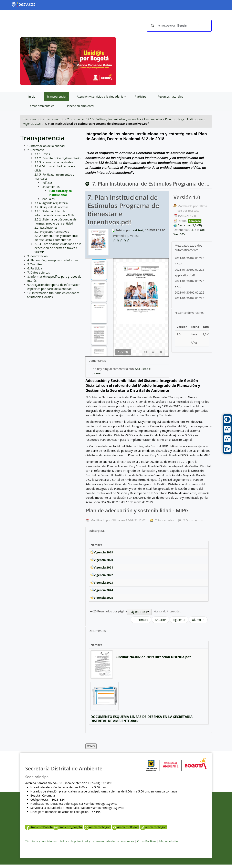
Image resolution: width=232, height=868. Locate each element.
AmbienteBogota (39, 827)
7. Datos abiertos (39, 272)
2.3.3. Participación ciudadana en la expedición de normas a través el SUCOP (58, 248)
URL (191, 230)
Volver (91, 746)
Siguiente (179, 620)
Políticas (47, 183)
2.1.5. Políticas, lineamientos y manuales (114, 119)
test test (137, 230)
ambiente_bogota (68, 827)
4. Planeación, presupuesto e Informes (53, 260)
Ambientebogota (98, 827)
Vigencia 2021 (32, 124)
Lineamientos (153, 119)
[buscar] (179, 26)
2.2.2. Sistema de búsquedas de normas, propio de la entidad (55, 221)
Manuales (48, 199)
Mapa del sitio (168, 841)
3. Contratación (38, 256)
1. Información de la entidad (46, 146)
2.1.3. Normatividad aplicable (54, 162)
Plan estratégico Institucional (184, 119)
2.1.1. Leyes (42, 154)
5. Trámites (35, 264)
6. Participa (35, 268)
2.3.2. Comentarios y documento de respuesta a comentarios (56, 238)
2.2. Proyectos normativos (52, 232)
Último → (198, 620)
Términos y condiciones (41, 841)
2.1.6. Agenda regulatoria (51, 203)
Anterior (160, 620)
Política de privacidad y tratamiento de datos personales (97, 841)
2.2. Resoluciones (46, 228)
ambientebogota (154, 827)
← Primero (141, 620)
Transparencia (33, 119)
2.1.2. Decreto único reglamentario (57, 158)
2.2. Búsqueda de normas (51, 207)
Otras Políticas (147, 841)
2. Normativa (76, 119)
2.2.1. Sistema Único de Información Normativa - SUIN (54, 213)
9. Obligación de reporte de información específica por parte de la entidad (54, 287)
